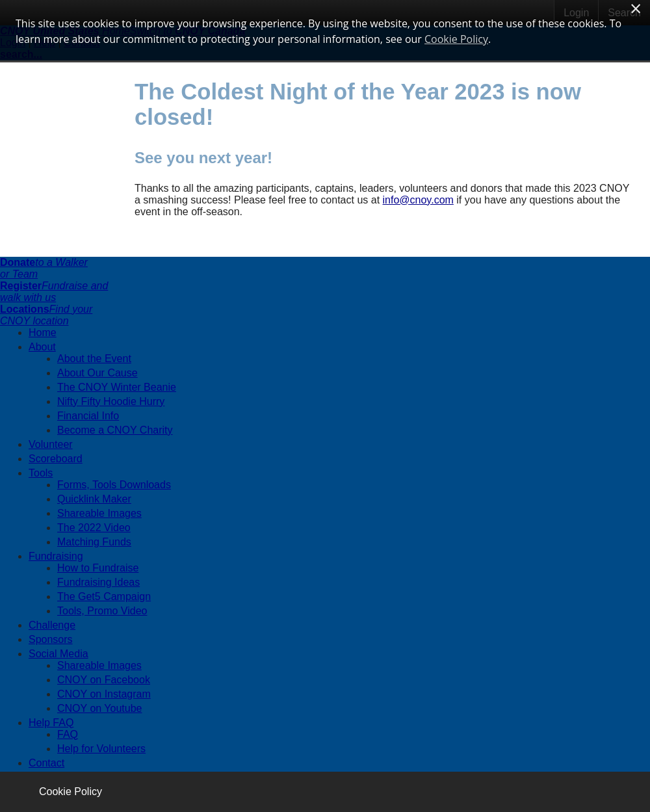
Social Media (58, 654)
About (42, 347)
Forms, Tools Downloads (114, 485)
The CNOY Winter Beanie (117, 387)
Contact (46, 763)
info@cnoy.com (418, 200)
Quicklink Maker (94, 499)
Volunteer (51, 444)
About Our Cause (97, 373)
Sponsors (51, 639)
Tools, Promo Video (102, 611)
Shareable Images (99, 513)
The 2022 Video (94, 528)
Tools (41, 473)
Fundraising (56, 556)
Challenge (52, 625)
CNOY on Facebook (104, 680)
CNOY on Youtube (99, 708)
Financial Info (88, 416)
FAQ (68, 734)
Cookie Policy (71, 792)
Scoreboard (56, 459)
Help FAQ (51, 723)
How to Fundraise (98, 568)
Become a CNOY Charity (115, 430)
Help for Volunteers (101, 749)
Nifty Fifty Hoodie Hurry (111, 401)
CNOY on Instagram (104, 694)
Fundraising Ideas (98, 582)
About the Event (94, 359)
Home (43, 333)
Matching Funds (94, 542)
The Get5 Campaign (104, 596)
